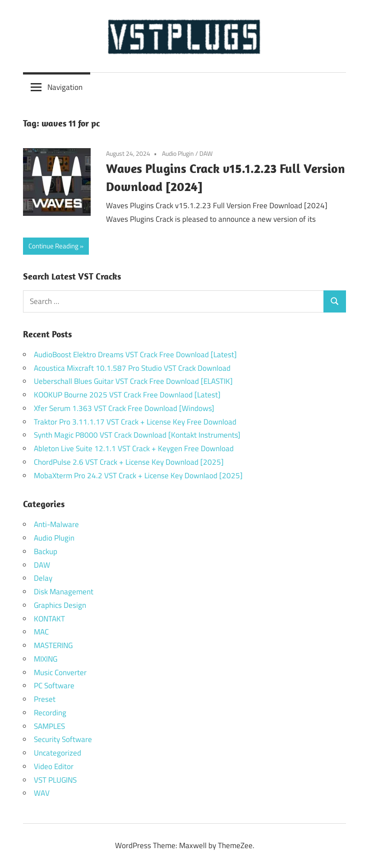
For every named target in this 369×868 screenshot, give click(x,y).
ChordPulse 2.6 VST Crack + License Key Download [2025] (129, 462)
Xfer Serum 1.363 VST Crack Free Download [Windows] (124, 408)
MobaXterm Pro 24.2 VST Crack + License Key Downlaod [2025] (138, 476)
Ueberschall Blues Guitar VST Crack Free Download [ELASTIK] (133, 381)
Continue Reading (53, 246)
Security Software (63, 739)
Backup (46, 551)
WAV (42, 793)
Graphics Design (60, 605)
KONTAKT (49, 619)
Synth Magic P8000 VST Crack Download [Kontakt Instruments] (137, 435)
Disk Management (64, 592)
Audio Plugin (178, 153)
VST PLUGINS (55, 780)
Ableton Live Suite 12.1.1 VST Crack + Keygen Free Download (134, 448)
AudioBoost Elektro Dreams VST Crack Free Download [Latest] (135, 355)
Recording (50, 713)
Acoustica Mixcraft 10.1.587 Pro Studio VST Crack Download (132, 368)
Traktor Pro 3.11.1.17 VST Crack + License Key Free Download (135, 422)
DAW (206, 153)
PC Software (54, 686)
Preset (45, 699)
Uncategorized (58, 753)
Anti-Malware (56, 524)
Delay (43, 578)
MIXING (46, 659)
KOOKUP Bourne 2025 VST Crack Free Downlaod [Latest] (127, 395)
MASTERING (53, 645)
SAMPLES (49, 726)
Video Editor (54, 766)
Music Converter (60, 672)
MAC (41, 632)
